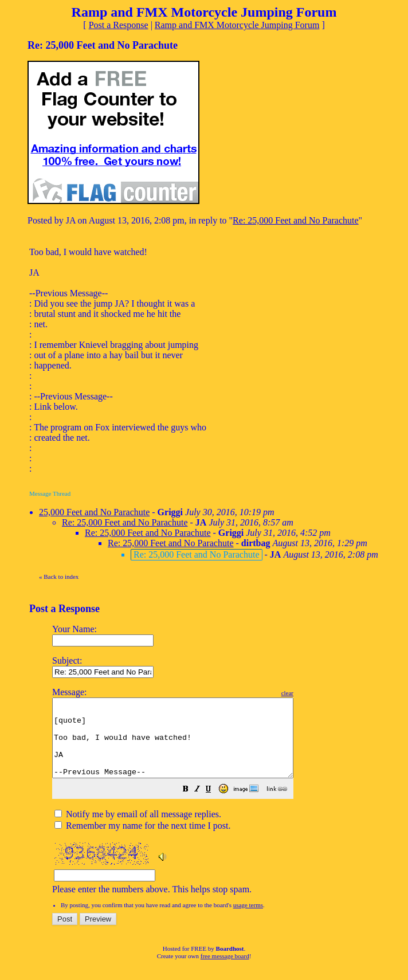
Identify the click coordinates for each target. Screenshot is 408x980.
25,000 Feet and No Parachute (94, 512)
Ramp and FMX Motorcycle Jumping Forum (237, 25)
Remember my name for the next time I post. (142, 841)
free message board (225, 971)
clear (316, 693)
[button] (214, 805)
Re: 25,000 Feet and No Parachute (296, 220)
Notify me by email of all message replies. (138, 830)
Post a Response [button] (119, 25)
